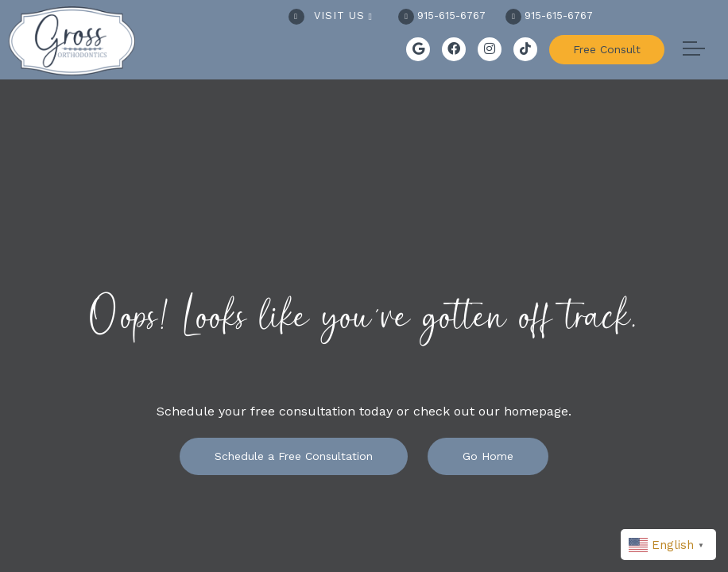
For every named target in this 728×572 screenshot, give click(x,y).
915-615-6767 (442, 15)
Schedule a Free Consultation (294, 456)
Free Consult (607, 49)
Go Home (488, 456)
